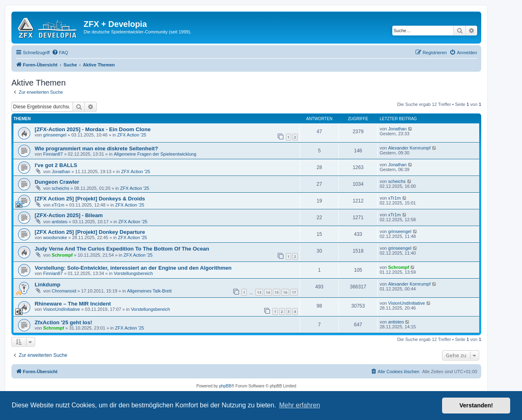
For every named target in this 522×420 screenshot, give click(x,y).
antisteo (60, 222)
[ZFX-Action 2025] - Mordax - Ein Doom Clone (93, 129)
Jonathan (397, 129)
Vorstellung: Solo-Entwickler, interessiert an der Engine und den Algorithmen (133, 268)
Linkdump (48, 285)
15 (276, 292)
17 (294, 292)
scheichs (61, 188)
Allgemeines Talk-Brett (149, 291)
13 (259, 292)
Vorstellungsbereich (133, 273)
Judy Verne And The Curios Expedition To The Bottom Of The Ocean (122, 249)
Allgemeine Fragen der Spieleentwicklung (155, 154)
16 (285, 292)
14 (268, 292)
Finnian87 (53, 154)
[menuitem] (60, 53)
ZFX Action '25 (132, 135)
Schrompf (62, 255)
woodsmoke (55, 237)
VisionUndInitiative (62, 309)
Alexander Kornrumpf (409, 148)
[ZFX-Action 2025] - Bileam (69, 215)
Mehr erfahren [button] (300, 405)
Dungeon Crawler (57, 182)
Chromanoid (64, 291)
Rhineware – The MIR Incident (73, 304)
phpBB (225, 386)
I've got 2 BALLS (56, 165)
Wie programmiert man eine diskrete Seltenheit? (96, 148)
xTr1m (58, 205)
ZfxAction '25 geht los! (63, 322)
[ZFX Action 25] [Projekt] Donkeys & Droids (90, 199)
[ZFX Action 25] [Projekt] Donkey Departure (90, 232)
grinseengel (55, 135)
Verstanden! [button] (476, 405)
